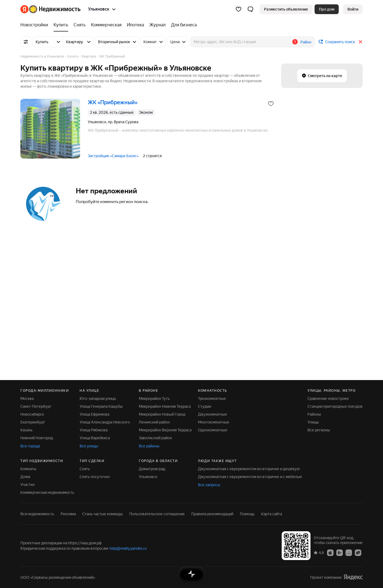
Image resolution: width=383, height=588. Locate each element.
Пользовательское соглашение (157, 514)
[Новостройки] (36, 25)
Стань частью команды (103, 514)
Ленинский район (154, 422)
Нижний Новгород (37, 438)
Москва (27, 399)
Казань (26, 430)
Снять (85, 469)
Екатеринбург (33, 422)
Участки (27, 485)
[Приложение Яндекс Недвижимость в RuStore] (358, 552)
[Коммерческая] (106, 25)
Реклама (68, 514)
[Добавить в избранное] (271, 104)
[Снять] (80, 25)
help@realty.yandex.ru (128, 548)
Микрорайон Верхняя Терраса (165, 430)
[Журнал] (158, 25)
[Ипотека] (135, 25)
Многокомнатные (214, 422)
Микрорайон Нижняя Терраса (165, 406)
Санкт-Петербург (36, 406)
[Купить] (61, 25)
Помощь (247, 514)
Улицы (313, 422)
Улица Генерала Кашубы (101, 406)
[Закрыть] (360, 42)
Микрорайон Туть (154, 399)
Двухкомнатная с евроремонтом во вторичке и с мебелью (250, 477)
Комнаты (28, 469)
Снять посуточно (95, 477)
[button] (250, 9)
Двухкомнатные (213, 414)
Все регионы (319, 430)
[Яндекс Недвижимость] (55, 9)
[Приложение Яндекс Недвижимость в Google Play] (340, 552)
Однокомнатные (213, 430)
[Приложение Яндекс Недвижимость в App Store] (330, 552)
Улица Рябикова (94, 430)
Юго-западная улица (98, 399)
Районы (314, 414)
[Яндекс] (24, 9)
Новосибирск (32, 414)
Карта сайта (271, 514)
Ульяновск (148, 477)
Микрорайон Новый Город (162, 414)
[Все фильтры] (26, 42)
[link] (353, 9)
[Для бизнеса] (183, 25)
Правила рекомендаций (212, 514)
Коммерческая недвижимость (47, 492)
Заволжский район (155, 438)
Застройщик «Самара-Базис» (113, 156)
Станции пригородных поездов (335, 406)
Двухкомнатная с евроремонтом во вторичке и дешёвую (249, 469)
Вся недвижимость (37, 514)
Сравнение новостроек (328, 399)
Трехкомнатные (212, 399)
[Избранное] (238, 9)
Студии (205, 406)
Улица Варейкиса (95, 438)
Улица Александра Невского (105, 422)
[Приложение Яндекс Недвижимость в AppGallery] (349, 552)
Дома (25, 477)
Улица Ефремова (94, 414)
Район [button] (306, 42)
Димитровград (152, 469)
